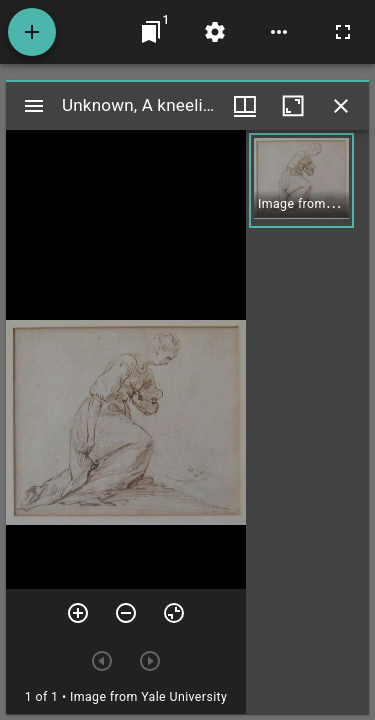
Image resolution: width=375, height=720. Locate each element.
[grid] (307, 422)
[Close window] (341, 106)
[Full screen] (343, 32)
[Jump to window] (151, 32)
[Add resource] (32, 32)
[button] (301, 180)
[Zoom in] (78, 613)
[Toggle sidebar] (34, 106)
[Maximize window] (293, 106)
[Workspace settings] (215, 32)
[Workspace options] (279, 32)
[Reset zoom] (174, 613)
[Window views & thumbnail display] (245, 106)
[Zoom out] (126, 613)
